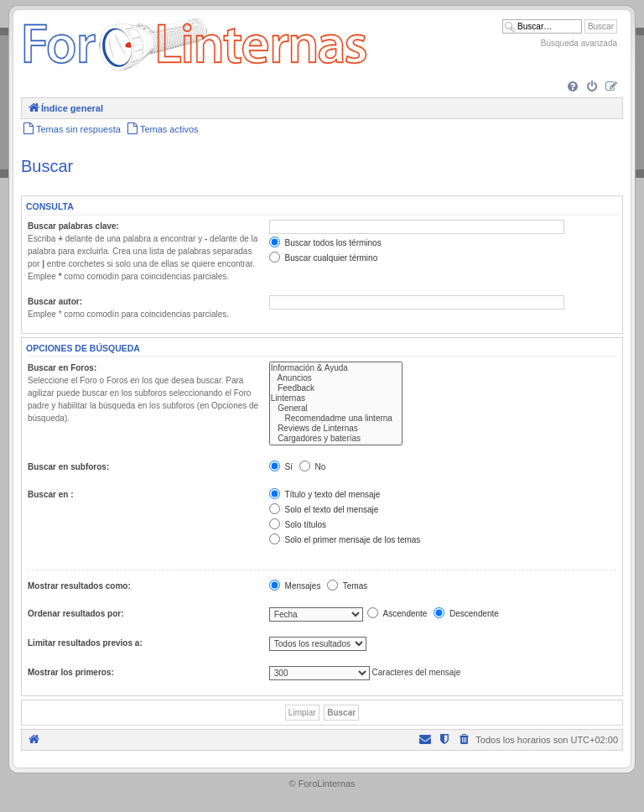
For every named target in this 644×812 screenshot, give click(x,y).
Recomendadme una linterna (336, 419)
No (313, 467)
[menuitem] (573, 87)
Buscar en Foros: (62, 368)
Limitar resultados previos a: (85, 643)
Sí (281, 467)
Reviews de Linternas (336, 429)
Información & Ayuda (336, 368)
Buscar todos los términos (325, 243)
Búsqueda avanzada (579, 43)
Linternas (336, 398)
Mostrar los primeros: (71, 672)
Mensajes (295, 586)
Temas (347, 586)
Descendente (466, 614)
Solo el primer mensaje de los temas (345, 540)
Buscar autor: (55, 302)
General (336, 409)
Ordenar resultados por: (75, 614)
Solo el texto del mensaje (324, 510)
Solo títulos (298, 525)
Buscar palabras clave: (73, 226)
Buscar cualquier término (323, 258)
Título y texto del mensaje (325, 494)
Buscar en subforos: (68, 467)
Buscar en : (50, 494)
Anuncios (336, 378)
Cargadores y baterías (336, 439)
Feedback (336, 388)
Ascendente (397, 614)
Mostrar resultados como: (79, 586)
